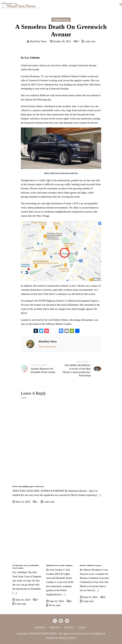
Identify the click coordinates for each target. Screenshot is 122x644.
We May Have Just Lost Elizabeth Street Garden (25, 567)
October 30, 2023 (61, 41)
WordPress (97, 634)
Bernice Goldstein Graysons (91, 565)
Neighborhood (61, 20)
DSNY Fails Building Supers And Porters (28, 486)
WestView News (37, 41)
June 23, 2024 (55, 601)
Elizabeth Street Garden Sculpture (59, 565)
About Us (69, 627)
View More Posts (47, 347)
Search (82, 627)
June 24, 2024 (22, 502)
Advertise (40, 627)
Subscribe (55, 627)
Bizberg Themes (68, 638)
